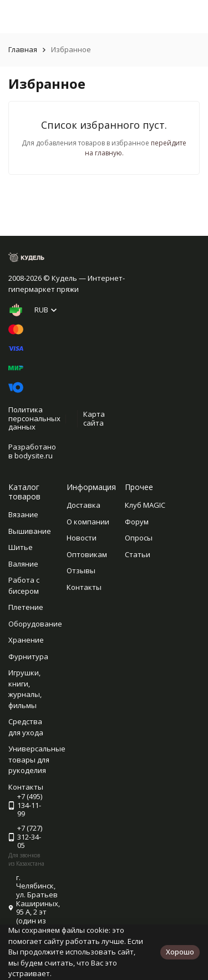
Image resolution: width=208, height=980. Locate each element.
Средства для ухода (26, 727)
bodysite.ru (34, 456)
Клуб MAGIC (145, 505)
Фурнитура (28, 656)
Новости (82, 538)
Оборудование (35, 624)
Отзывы (81, 570)
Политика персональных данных (34, 418)
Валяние (23, 564)
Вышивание (30, 531)
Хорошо (180, 952)
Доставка (83, 505)
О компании (88, 522)
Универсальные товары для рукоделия (37, 759)
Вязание (23, 514)
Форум (137, 522)
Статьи (138, 554)
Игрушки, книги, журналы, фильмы (25, 689)
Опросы (139, 538)
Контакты (84, 587)
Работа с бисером (24, 585)
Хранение (26, 640)
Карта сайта (94, 418)
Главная (23, 49)
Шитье (21, 547)
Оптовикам (87, 554)
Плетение (26, 607)
